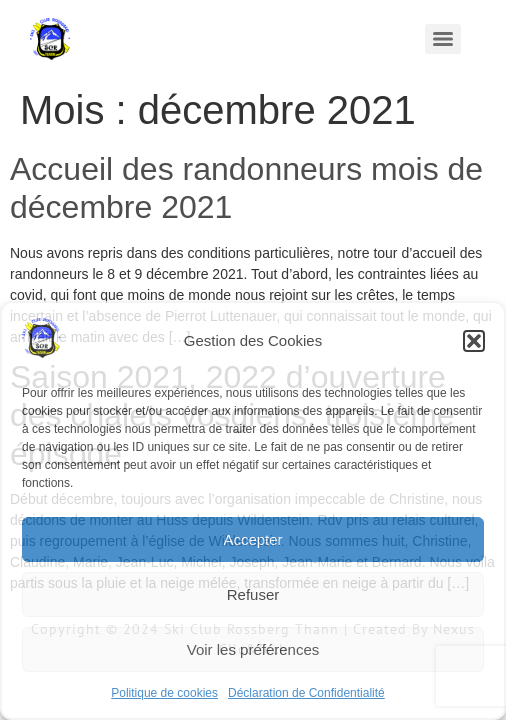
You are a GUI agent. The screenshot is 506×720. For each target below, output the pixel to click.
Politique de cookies (164, 693)
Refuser (253, 594)
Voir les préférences (253, 649)
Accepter (252, 539)
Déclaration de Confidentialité (306, 693)
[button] (474, 341)
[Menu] (443, 39)
